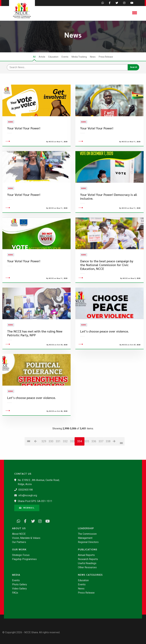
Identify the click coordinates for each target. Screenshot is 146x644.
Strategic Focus (21, 555)
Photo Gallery (20, 585)
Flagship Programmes (24, 559)
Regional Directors (88, 542)
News (93, 57)
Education (53, 57)
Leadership (86, 528)
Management (85, 538)
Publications (88, 549)
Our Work (19, 549)
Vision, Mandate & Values (26, 538)
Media (16, 575)
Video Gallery (19, 589)
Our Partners (19, 542)
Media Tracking (79, 57)
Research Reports (88, 559)
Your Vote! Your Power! (24, 280)
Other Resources (87, 567)
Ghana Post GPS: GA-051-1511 (35, 501)
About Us (19, 528)
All (34, 57)
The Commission (87, 534)
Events (65, 57)
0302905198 (26, 490)
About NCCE (19, 534)
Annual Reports (86, 555)
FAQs (15, 593)
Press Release (106, 57)
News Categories (90, 575)
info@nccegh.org (28, 495)
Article (42, 57)
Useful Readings (87, 563)
